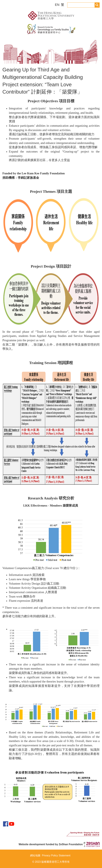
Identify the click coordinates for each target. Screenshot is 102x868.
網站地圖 (35, 855)
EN (58, 5)
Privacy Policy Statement (56, 855)
